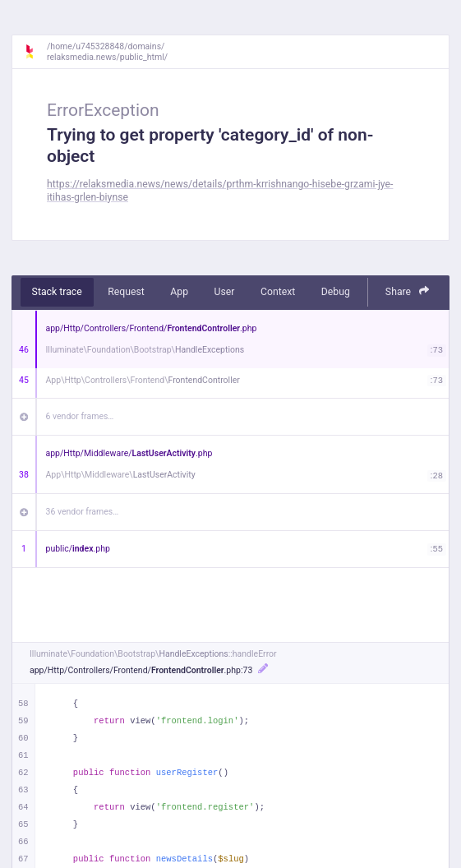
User (225, 292)
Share (408, 291)
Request (126, 292)
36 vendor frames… (83, 512)
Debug (336, 292)
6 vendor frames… (80, 416)
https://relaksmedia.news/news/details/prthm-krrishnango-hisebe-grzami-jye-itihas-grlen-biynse (220, 190)
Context (278, 292)
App (179, 292)
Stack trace (57, 292)
